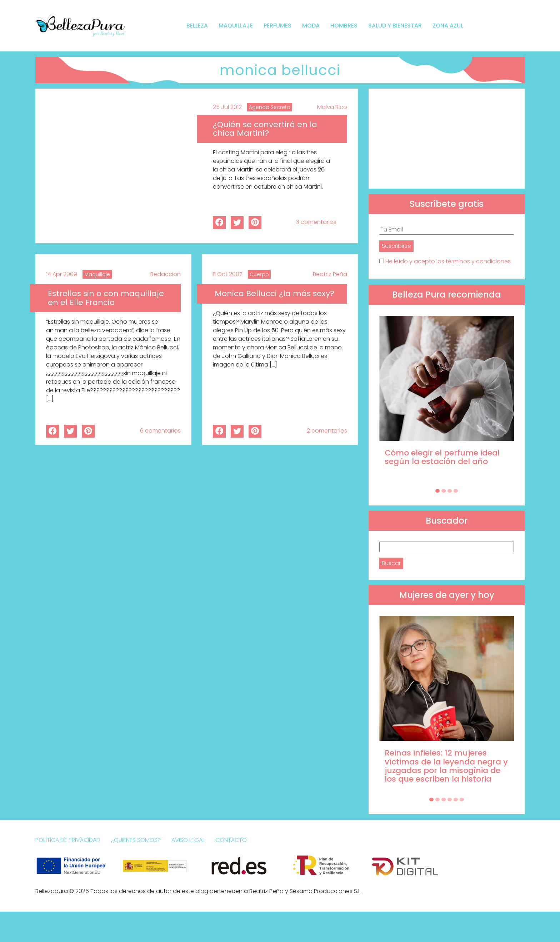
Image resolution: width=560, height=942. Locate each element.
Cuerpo (259, 274)
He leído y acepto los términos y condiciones (448, 261)
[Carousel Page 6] (462, 799)
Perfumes (277, 26)
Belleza (197, 26)
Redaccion (166, 274)
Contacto (231, 840)
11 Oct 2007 (228, 274)
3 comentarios (316, 222)
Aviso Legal (188, 840)
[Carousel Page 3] (450, 491)
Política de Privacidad (68, 840)
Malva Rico (332, 107)
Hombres (344, 26)
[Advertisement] (447, 139)
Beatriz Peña (330, 274)
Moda (311, 26)
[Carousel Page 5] (456, 799)
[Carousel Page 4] (456, 491)
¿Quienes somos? (136, 840)
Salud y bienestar (395, 26)
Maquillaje (236, 26)
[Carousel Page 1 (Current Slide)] (437, 491)
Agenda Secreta (270, 107)
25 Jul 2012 (227, 107)
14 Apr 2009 (62, 274)
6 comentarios (160, 431)
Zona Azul (448, 26)
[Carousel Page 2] (444, 491)
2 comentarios (327, 431)
